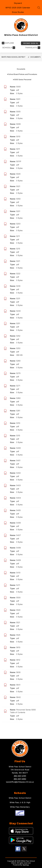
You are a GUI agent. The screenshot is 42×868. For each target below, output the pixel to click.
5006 (18, 124)
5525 (18, 635)
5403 (18, 485)
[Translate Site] (32, 48)
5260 (18, 361)
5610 (18, 647)
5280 (18, 398)
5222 (18, 274)
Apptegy (26, 865)
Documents (36, 57)
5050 (18, 199)
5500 (18, 598)
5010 (18, 137)
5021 (18, 186)
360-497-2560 (20, 779)
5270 (18, 373)
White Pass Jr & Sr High (20, 802)
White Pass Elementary (20, 807)
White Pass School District (13, 57)
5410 (18, 573)
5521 (18, 622)
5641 (18, 685)
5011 (18, 149)
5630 (18, 672)
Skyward (18, 3)
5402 (18, 473)
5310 (18, 423)
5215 (18, 249)
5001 (18, 99)
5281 (18, 411)
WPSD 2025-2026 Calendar (18, 8)
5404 (19, 498)
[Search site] (39, 8)
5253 (18, 348)
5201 (18, 211)
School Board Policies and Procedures (23, 74)
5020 (18, 174)
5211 (18, 236)
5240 (18, 311)
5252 (18, 336)
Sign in (31, 43)
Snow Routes (18, 12)
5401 (18, 460)
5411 (18, 585)
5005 (18, 112)
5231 (18, 299)
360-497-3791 (20, 776)
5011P (19, 161)
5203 (18, 224)
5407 (18, 535)
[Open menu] (8, 43)
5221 (18, 261)
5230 (18, 286)
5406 (18, 523)
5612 (18, 660)
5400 (18, 448)
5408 (18, 548)
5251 (18, 323)
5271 (18, 386)
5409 (18, 560)
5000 (18, 87)
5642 (18, 697)
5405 (18, 510)
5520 (18, 610)
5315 (18, 436)
